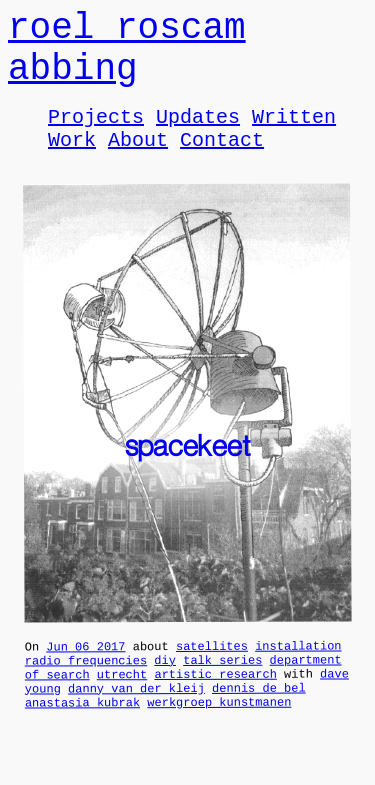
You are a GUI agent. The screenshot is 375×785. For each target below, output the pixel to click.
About (138, 162)
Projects (96, 135)
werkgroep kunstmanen (219, 740)
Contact (222, 162)
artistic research (215, 706)
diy (165, 689)
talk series (222, 689)
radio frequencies (86, 689)
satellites (212, 672)
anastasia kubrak (82, 740)
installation (298, 671)
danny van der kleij (136, 723)
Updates (198, 135)
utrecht (122, 706)
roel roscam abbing (127, 57)
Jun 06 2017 (85, 672)
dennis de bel (259, 722)
